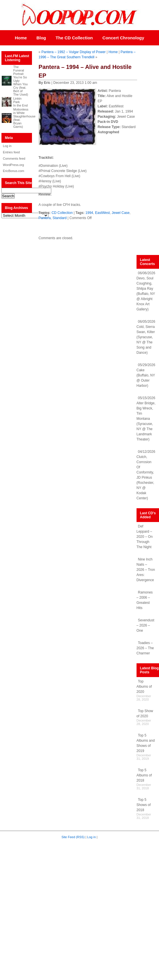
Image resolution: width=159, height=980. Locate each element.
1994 (89, 213)
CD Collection (62, 213)
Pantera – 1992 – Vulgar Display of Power (74, 52)
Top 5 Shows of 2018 (144, 805)
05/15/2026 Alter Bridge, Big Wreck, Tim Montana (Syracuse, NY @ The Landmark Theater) (146, 419)
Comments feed (14, 158)
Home (21, 38)
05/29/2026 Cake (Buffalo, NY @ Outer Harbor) (146, 375)
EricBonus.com (14, 171)
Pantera (45, 218)
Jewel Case (121, 213)
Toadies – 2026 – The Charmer (145, 648)
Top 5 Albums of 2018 (144, 775)
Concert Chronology (123, 38)
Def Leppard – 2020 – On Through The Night (145, 537)
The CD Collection (74, 38)
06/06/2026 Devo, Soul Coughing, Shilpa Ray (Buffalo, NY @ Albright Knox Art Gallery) (146, 291)
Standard (60, 218)
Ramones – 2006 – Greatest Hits (145, 600)
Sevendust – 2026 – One (145, 625)
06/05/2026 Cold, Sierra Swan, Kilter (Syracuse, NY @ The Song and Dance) (146, 337)
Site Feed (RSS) (73, 837)
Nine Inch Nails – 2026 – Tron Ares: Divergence (146, 570)
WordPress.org (13, 165)
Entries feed (11, 152)
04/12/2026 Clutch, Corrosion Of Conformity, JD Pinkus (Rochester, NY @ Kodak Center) (146, 475)
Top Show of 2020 (145, 714)
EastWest (102, 213)
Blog (41, 38)
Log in (7, 146)
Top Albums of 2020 (144, 687)
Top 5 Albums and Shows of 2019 (146, 743)
